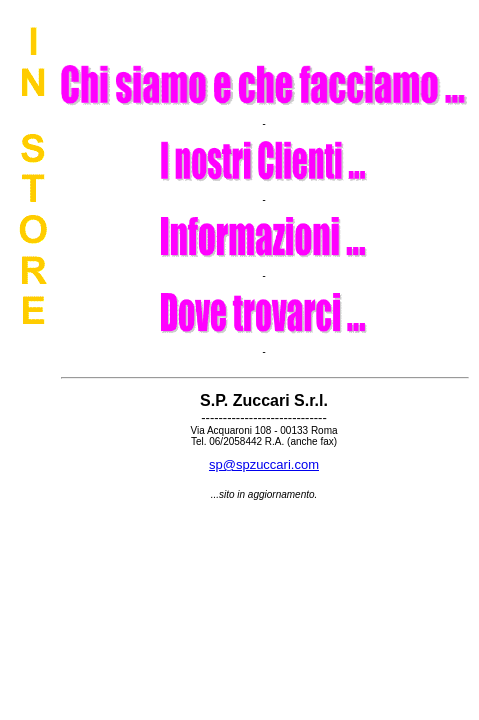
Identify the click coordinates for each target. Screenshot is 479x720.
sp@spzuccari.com (264, 464)
